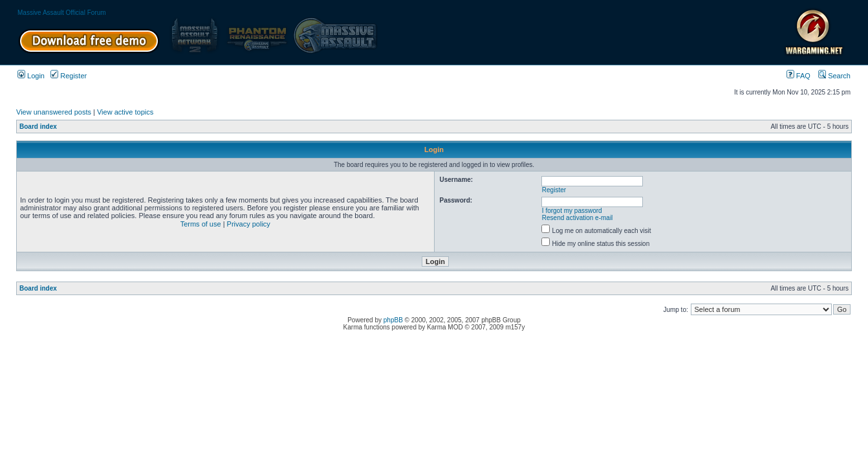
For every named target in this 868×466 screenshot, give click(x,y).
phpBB (393, 320)
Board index (38, 127)
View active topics (125, 112)
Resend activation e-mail (578, 218)
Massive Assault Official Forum (62, 13)
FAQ (798, 76)
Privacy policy (249, 224)
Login (31, 76)
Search (834, 76)
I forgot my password (572, 211)
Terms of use (201, 224)
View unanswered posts (54, 112)
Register (69, 76)
